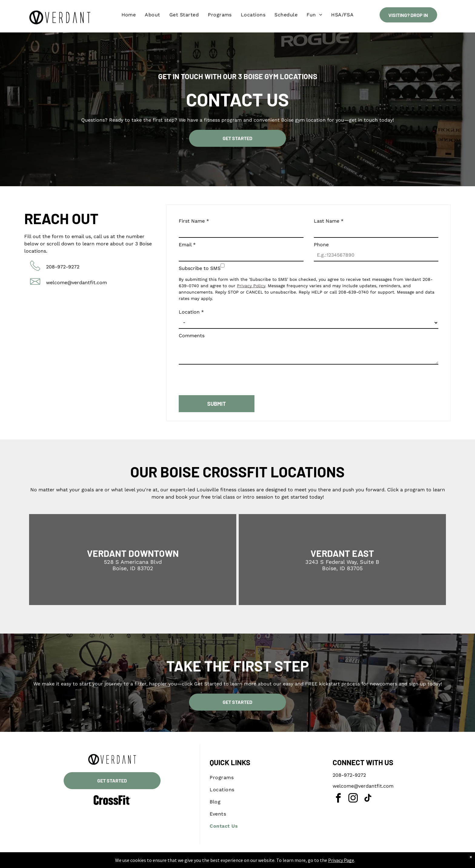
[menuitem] (129, 15)
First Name (194, 221)
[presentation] (225, 377)
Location (191, 312)
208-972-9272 (63, 267)
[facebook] (338, 799)
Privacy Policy (251, 286)
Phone (321, 245)
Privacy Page (341, 860)
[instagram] (353, 799)
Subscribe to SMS (200, 268)
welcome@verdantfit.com (76, 283)
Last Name (329, 221)
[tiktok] (368, 799)
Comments (192, 336)
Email (187, 245)
